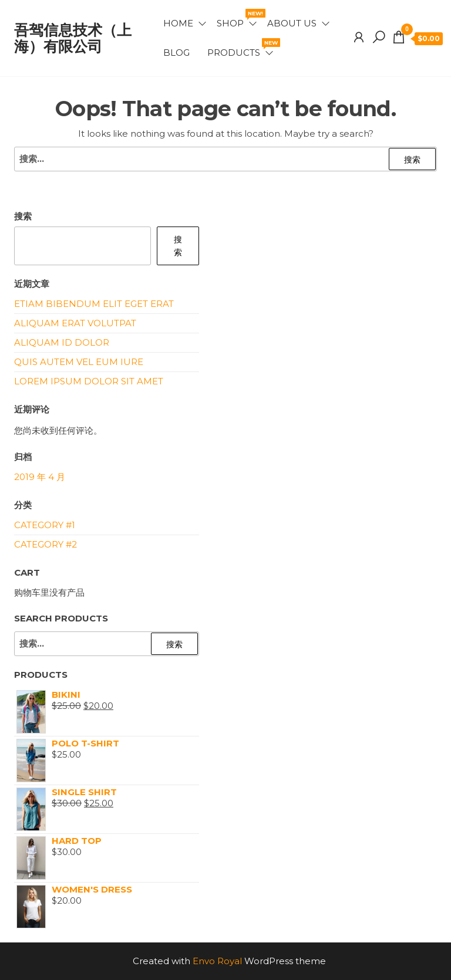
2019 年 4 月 (40, 477)
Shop (238, 19)
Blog (176, 53)
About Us (292, 23)
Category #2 (46, 544)
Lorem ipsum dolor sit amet (89, 381)
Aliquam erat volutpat (75, 323)
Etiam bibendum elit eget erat (94, 304)
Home (178, 23)
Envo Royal (217, 961)
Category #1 (45, 525)
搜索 (23, 216)
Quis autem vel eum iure (79, 362)
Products (241, 48)
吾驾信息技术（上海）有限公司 (73, 38)
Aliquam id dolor (62, 342)
